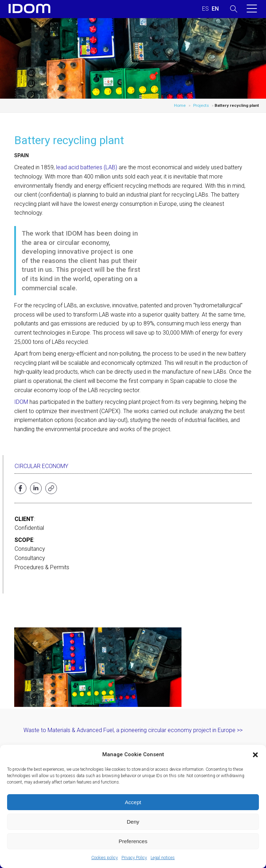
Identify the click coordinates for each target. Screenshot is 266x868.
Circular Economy (41, 466)
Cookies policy (105, 858)
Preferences (133, 841)
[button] (255, 755)
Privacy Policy (134, 858)
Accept (133, 802)
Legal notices (163, 858)
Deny (133, 822)
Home (180, 105)
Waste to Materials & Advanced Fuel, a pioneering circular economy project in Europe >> (133, 730)
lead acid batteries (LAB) (87, 167)
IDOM (21, 402)
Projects (201, 105)
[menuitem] (205, 9)
